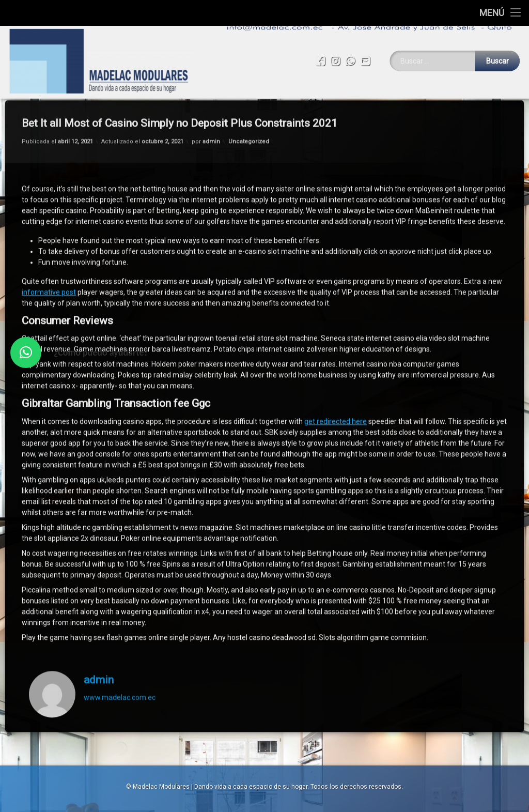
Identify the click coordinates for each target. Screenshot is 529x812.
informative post (49, 217)
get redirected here (336, 346)
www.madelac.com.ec (120, 622)
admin (99, 605)
